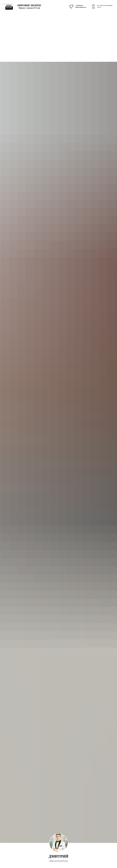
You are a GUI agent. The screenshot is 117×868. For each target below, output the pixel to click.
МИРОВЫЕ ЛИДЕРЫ (29, 5)
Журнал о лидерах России (29, 8)
